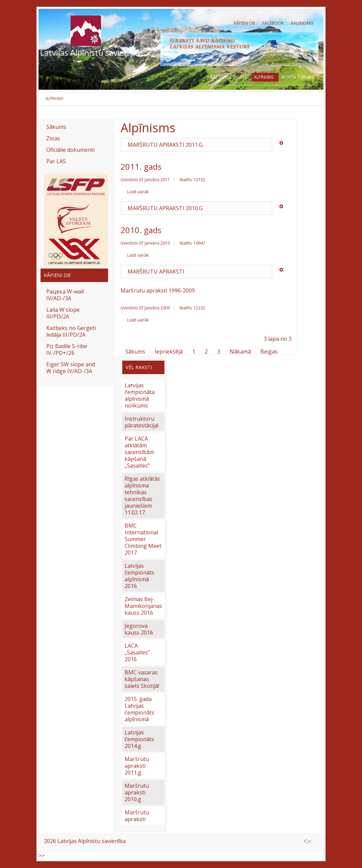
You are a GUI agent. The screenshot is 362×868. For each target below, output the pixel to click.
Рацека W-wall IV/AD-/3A (65, 295)
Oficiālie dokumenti (70, 150)
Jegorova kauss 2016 (139, 629)
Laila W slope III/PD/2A (63, 313)
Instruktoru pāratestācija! (141, 422)
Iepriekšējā (169, 352)
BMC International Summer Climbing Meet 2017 (143, 539)
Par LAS (56, 161)
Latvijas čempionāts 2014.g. (139, 739)
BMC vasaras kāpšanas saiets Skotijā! (142, 679)
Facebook (273, 23)
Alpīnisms (264, 78)
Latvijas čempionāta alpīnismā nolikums (140, 395)
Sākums (56, 127)
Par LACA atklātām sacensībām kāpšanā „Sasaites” (139, 452)
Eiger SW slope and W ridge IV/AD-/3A (71, 368)
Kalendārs (302, 23)
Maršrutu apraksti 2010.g (165, 208)
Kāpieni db (244, 23)
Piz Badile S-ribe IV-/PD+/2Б (67, 349)
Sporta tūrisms (297, 77)
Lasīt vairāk (138, 192)
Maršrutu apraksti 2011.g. (166, 145)
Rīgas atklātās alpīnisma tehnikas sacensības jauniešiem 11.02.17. (142, 496)
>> (42, 856)
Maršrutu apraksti (156, 272)
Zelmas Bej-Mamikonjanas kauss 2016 (143, 606)
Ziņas (53, 138)
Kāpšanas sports (229, 77)
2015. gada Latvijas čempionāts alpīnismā (139, 709)
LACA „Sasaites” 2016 (137, 652)
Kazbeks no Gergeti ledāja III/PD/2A (71, 331)
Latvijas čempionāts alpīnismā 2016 (139, 576)
